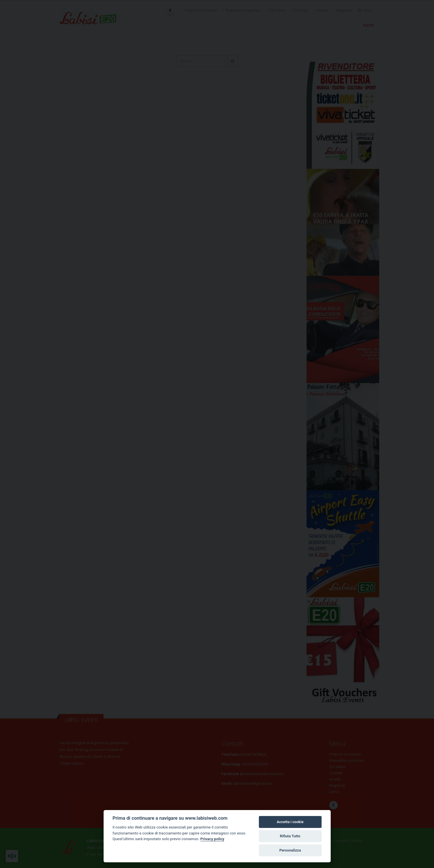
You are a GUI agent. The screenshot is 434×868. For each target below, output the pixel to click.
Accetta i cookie (290, 822)
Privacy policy (212, 839)
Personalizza (290, 850)
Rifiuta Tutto (290, 836)
